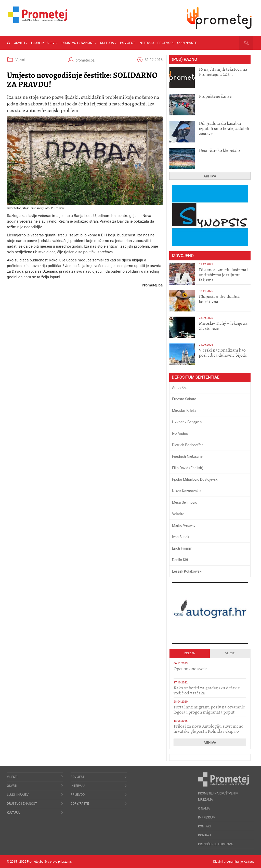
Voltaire (178, 514)
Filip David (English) (188, 468)
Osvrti (21, 43)
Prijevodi (165, 43)
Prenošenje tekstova (215, 844)
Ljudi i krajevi (45, 43)
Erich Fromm (182, 548)
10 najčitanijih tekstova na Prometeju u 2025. (223, 72)
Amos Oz (179, 388)
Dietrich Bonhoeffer (187, 445)
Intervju (146, 43)
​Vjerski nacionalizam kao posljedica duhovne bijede (223, 353)
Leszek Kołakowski (187, 571)
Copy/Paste (187, 43)
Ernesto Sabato (184, 399)
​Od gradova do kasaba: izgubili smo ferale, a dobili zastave (224, 128)
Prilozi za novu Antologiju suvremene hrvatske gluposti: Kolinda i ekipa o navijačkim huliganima (208, 731)
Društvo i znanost (79, 43)
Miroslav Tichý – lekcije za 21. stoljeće (223, 326)
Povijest (128, 43)
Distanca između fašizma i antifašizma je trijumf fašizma (224, 275)
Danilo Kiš (180, 560)
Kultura (108, 43)
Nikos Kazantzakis (187, 491)
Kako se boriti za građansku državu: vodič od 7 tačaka (207, 690)
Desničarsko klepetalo (219, 150)
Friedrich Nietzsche (187, 456)
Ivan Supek (181, 537)
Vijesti (20, 60)
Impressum (207, 817)
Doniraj (204, 835)
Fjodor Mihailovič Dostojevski (195, 479)
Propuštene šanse (215, 96)
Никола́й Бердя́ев (187, 422)
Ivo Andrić (180, 433)
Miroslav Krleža (184, 411)
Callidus (249, 862)
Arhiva (210, 176)
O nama (204, 809)
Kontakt (205, 826)
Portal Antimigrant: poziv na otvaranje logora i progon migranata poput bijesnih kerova (209, 712)
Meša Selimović (185, 502)
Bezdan (190, 653)
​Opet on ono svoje (190, 669)
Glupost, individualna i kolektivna (220, 299)
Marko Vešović (184, 525)
